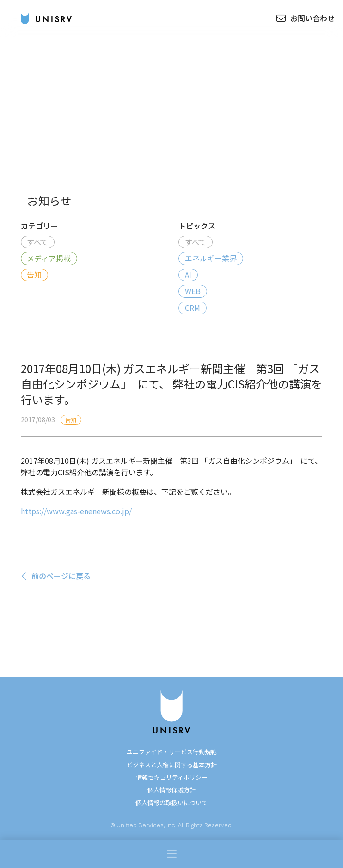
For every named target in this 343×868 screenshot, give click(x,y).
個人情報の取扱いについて (171, 803)
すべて (37, 242)
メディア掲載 (49, 258)
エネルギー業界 (211, 258)
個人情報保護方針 (171, 790)
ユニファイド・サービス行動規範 (172, 752)
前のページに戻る (56, 576)
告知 (34, 275)
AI (188, 275)
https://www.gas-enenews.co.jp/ (76, 511)
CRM (193, 308)
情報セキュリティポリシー (172, 777)
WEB (193, 291)
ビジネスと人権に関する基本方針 (172, 765)
